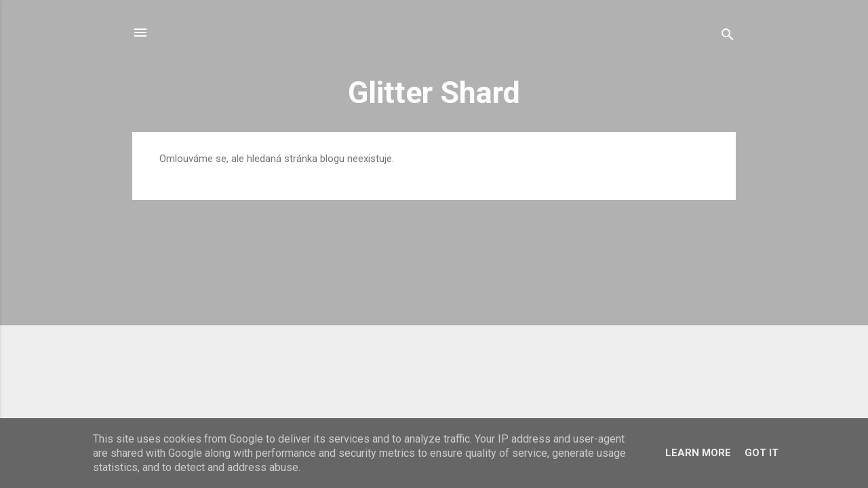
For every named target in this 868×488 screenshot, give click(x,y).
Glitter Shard (434, 93)
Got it (762, 453)
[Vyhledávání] (728, 37)
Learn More (698, 453)
